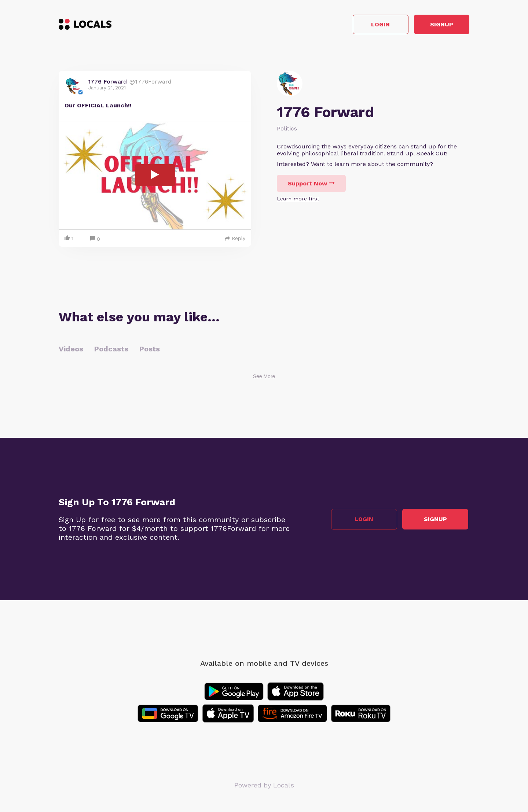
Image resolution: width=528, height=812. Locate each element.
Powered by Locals (264, 786)
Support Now (311, 184)
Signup (437, 25)
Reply (235, 239)
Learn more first (298, 200)
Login (365, 25)
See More (264, 377)
